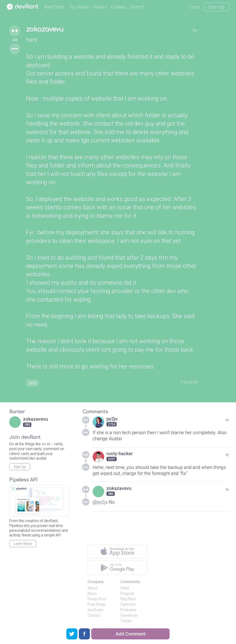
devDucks (96, 610)
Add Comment (131, 634)
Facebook (129, 615)
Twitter (126, 621)
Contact (94, 615)
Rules (125, 588)
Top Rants (79, 7)
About (92, 588)
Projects (127, 594)
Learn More (23, 544)
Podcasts (128, 610)
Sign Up (216, 7)
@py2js (100, 502)
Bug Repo (128, 599)
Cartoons (128, 604)
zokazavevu (45, 29)
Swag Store (97, 599)
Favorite (189, 382)
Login (194, 7)
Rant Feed (54, 7)
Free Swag (96, 604)
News (92, 594)
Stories (100, 7)
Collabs (119, 7)
